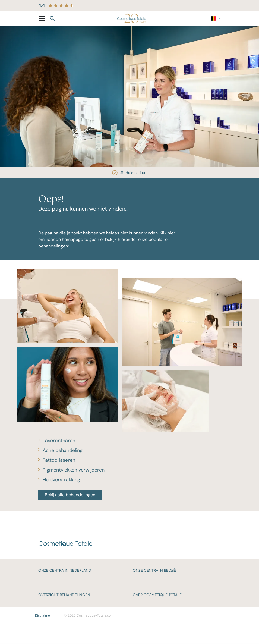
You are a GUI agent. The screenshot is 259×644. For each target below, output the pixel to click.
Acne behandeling (63, 450)
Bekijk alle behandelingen (70, 495)
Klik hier (167, 233)
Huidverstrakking (61, 480)
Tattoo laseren (59, 460)
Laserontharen (59, 441)
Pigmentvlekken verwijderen (74, 470)
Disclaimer (43, 615)
